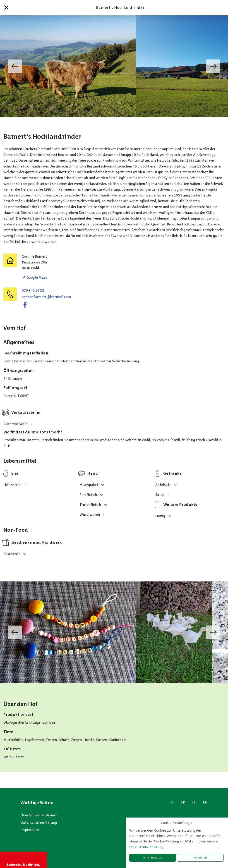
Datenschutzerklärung (39, 822)
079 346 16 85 (33, 291)
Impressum (30, 830)
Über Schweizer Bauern (39, 815)
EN (205, 802)
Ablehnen (200, 857)
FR (183, 802)
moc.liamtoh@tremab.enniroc (46, 297)
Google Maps (37, 277)
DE (172, 802)
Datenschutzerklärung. (147, 846)
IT (194, 802)
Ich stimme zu (153, 857)
